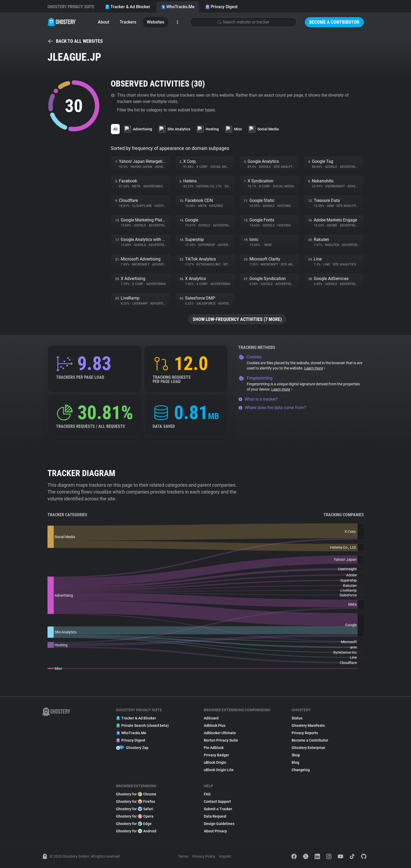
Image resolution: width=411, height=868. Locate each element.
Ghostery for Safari (135, 809)
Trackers (128, 22)
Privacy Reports (305, 733)
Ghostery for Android (136, 831)
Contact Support (217, 801)
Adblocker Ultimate (220, 733)
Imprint (225, 856)
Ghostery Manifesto (308, 725)
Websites (156, 22)
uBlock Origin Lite (219, 770)
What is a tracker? (258, 399)
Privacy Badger (216, 755)
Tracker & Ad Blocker (128, 7)
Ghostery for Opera (135, 816)
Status (297, 718)
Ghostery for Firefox (136, 801)
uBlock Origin (215, 762)
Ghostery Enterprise (308, 748)
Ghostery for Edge (134, 824)
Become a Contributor (334, 22)
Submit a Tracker (218, 809)
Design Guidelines (219, 824)
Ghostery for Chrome (136, 794)
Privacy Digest (221, 7)
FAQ (207, 794)
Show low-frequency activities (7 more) (237, 319)
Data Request (215, 816)
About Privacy (215, 831)
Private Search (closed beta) (142, 725)
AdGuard (211, 718)
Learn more (315, 368)
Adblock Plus (215, 725)
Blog (295, 762)
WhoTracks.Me (178, 7)
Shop (296, 755)
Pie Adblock (214, 748)
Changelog (301, 770)
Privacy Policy (204, 856)
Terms (183, 856)
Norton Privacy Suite (221, 740)
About (103, 22)
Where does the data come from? (272, 408)
